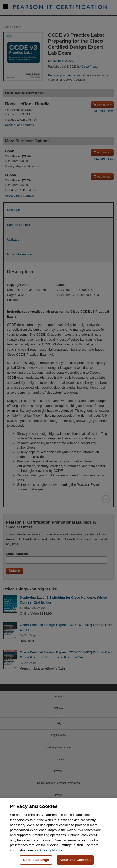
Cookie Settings (36, 860)
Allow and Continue (75, 860)
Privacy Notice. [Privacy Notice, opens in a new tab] (51, 851)
